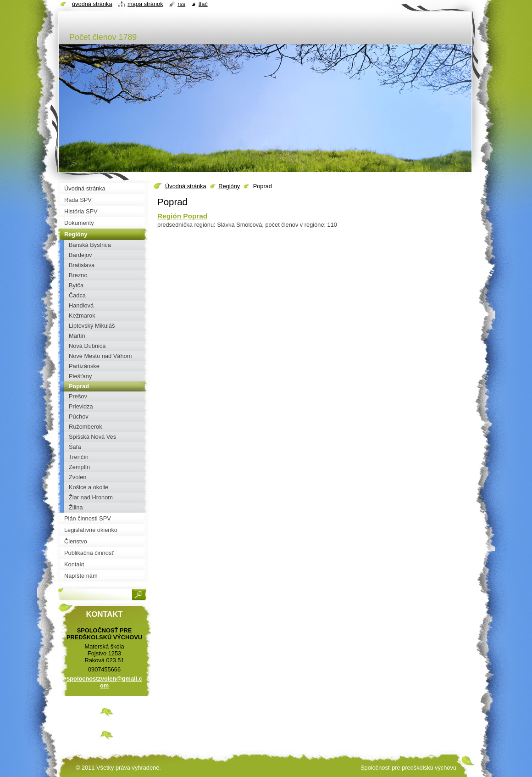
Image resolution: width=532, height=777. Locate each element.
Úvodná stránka (186, 186)
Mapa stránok (145, 4)
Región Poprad (182, 216)
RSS (181, 4)
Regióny (229, 186)
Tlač (203, 4)
